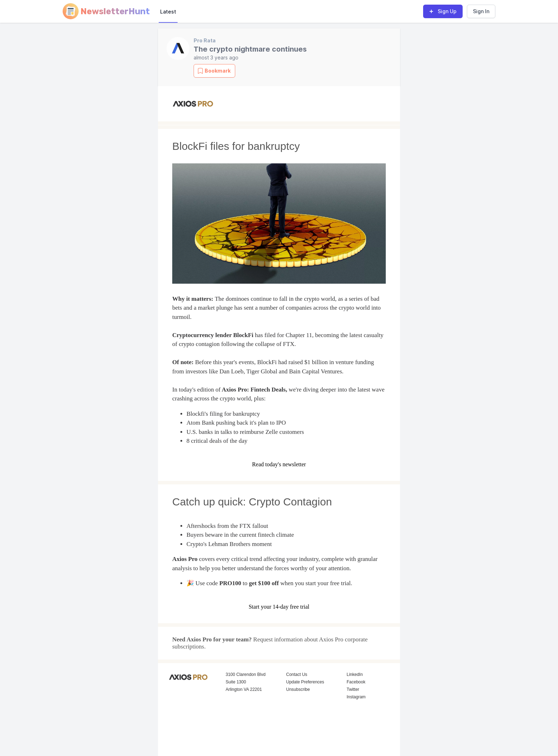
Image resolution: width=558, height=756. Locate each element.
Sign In (481, 11)
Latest (168, 12)
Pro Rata (205, 40)
